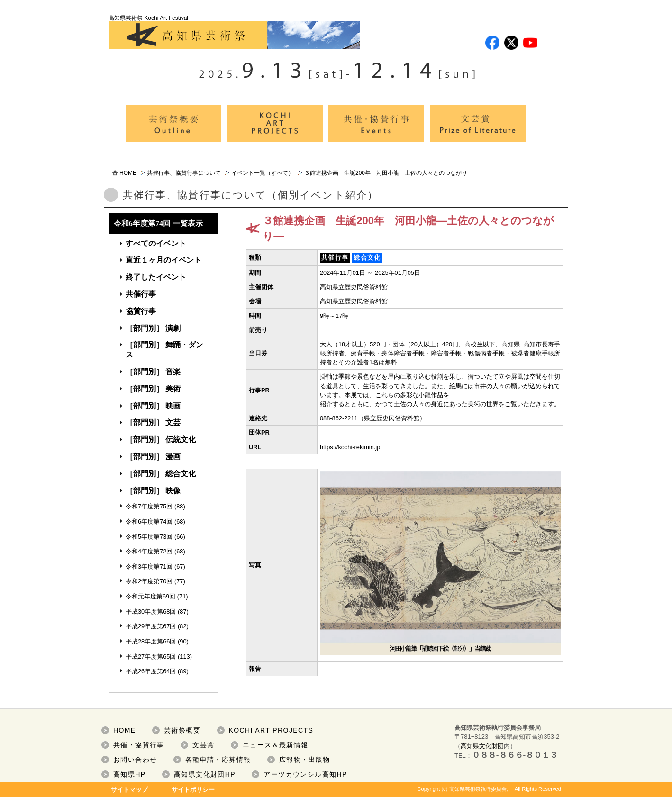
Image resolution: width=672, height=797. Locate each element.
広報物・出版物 (305, 760)
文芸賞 (203, 745)
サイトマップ (129, 790)
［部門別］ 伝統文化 (161, 439)
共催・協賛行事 (139, 745)
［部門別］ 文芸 (153, 422)
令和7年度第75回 (149, 506)
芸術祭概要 (182, 730)
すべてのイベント (156, 243)
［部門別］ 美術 (153, 389)
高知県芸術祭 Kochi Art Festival (234, 32)
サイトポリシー (193, 790)
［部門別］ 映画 (153, 406)
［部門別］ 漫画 (153, 457)
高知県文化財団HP (205, 774)
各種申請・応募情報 (218, 760)
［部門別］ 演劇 (153, 328)
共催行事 (141, 294)
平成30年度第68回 (151, 611)
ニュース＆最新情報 (276, 745)
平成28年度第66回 (151, 641)
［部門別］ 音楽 (153, 372)
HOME (128, 173)
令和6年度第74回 (149, 521)
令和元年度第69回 (150, 596)
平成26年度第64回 (151, 671)
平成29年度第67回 (151, 626)
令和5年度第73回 (149, 537)
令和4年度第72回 (149, 551)
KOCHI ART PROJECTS (271, 730)
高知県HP (129, 774)
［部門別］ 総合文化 (161, 474)
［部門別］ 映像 (153, 491)
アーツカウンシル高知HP (305, 774)
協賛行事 (141, 311)
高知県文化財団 (482, 746)
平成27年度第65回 (151, 657)
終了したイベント (156, 277)
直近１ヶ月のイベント (163, 260)
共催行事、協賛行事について (184, 173)
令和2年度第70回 (149, 581)
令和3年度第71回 (149, 566)
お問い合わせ (135, 760)
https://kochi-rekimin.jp (350, 447)
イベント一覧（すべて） (263, 173)
